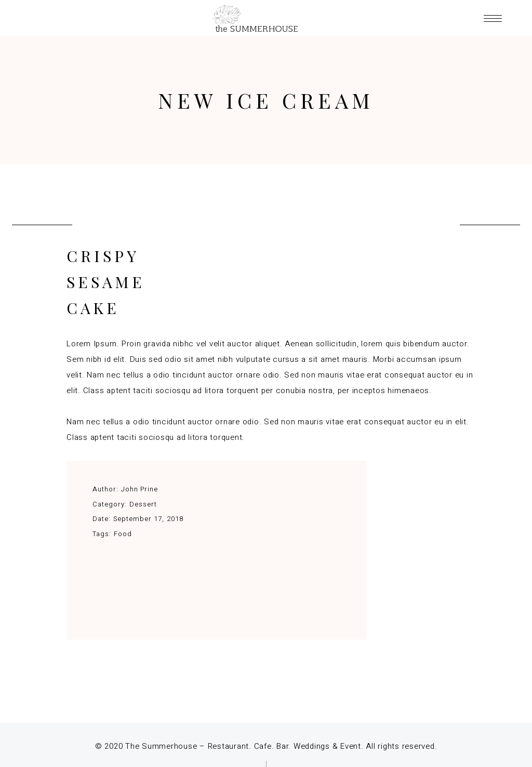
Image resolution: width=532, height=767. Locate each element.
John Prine (139, 489)
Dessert (143, 504)
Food (123, 534)
